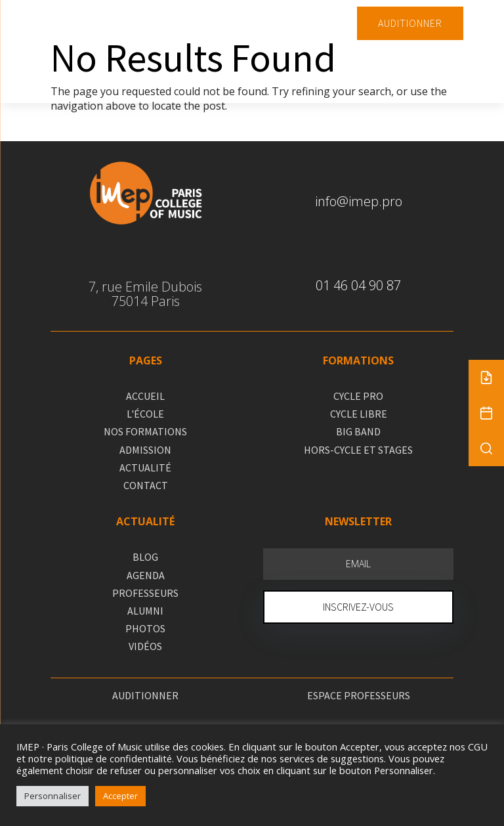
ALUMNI (145, 611)
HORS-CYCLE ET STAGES (358, 450)
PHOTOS (145, 628)
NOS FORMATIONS (145, 431)
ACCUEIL (145, 396)
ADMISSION (145, 450)
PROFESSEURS (145, 593)
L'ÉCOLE (145, 414)
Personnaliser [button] (52, 796)
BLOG (145, 557)
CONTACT (146, 485)
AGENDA (146, 575)
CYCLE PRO (358, 396)
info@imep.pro (359, 201)
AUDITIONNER (410, 23)
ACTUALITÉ (145, 467)
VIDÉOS (145, 646)
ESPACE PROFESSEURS (359, 695)
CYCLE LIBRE (359, 414)
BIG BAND (358, 431)
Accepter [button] (120, 796)
